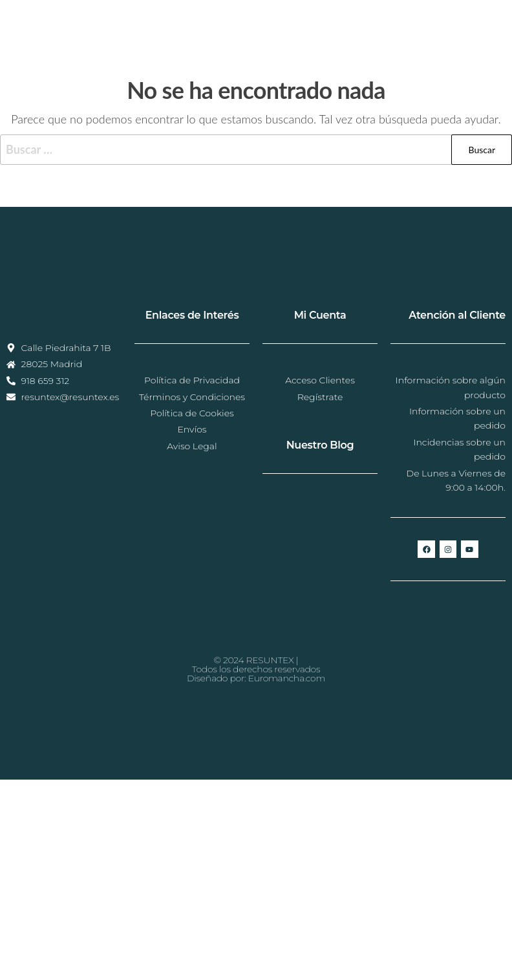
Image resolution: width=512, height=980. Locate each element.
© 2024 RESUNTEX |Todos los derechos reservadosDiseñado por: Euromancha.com (256, 669)
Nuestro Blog (320, 445)
